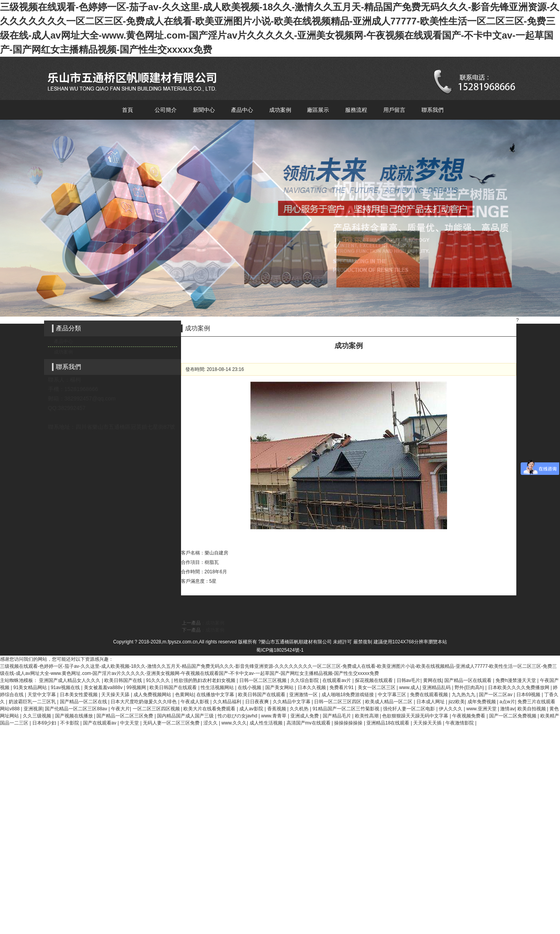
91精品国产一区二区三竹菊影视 (347, 709)
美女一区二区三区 (377, 688)
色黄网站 (185, 695)
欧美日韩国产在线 (124, 680)
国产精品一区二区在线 (84, 702)
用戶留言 (394, 110)
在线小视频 (250, 688)
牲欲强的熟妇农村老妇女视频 (205, 680)
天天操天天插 (428, 723)
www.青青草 (274, 716)
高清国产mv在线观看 (309, 723)
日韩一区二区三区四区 (338, 702)
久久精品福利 (228, 702)
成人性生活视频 (267, 723)
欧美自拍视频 (532, 709)
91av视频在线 (66, 688)
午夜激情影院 (460, 723)
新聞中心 (204, 110)
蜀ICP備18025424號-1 (280, 650)
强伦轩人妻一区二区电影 (409, 709)
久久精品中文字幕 (292, 702)
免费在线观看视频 (430, 695)
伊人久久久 (451, 709)
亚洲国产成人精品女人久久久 (70, 680)
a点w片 (507, 702)
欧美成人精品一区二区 (389, 702)
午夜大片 (120, 709)
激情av (507, 709)
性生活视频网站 (218, 688)
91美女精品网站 (31, 688)
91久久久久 (159, 680)
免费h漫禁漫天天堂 (516, 680)
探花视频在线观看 (374, 680)
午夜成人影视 (195, 702)
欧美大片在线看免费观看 (210, 709)
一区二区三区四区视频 (157, 709)
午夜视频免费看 (469, 716)
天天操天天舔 (116, 695)
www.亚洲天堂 (482, 709)
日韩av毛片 (409, 680)
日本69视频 (529, 695)
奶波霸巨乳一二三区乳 (33, 702)
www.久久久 (234, 723)
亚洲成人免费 (305, 716)
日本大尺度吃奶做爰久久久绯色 (144, 702)
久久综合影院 (305, 680)
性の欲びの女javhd (238, 716)
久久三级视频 (38, 716)
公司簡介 (166, 110)
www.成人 (409, 688)
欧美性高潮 (367, 716)
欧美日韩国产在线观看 (174, 688)
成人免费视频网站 (153, 695)
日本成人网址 (431, 702)
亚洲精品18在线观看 (389, 723)
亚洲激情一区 (304, 695)
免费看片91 (342, 688)
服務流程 (356, 110)
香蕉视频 (277, 709)
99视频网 (137, 688)
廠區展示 (318, 110)
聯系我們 (432, 110)
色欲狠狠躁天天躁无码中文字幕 (416, 716)
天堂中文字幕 (42, 695)
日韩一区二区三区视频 (263, 680)
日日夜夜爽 (258, 702)
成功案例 (280, 110)
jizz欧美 (457, 702)
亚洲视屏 (33, 709)
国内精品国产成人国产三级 (186, 716)
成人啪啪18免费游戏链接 (348, 695)
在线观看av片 (337, 680)
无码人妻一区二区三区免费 (172, 723)
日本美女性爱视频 (79, 695)
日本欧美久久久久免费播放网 (519, 688)
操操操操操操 (349, 723)
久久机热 (300, 709)
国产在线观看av (100, 723)
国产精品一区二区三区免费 (125, 716)
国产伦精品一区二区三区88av (77, 709)
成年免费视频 (482, 702)
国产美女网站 (280, 688)
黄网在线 (432, 680)
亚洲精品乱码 (437, 688)
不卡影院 (70, 723)
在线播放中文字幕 (216, 695)
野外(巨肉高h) (470, 688)
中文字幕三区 (393, 695)
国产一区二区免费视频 (513, 716)
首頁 (128, 110)
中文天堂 (130, 723)
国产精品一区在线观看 (469, 680)
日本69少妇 (45, 723)
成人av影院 (252, 709)
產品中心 (242, 110)
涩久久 (211, 723)
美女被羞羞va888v (104, 688)
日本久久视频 (312, 688)
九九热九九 (464, 695)
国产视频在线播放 (75, 716)
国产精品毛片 (337, 716)
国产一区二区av (496, 695)
